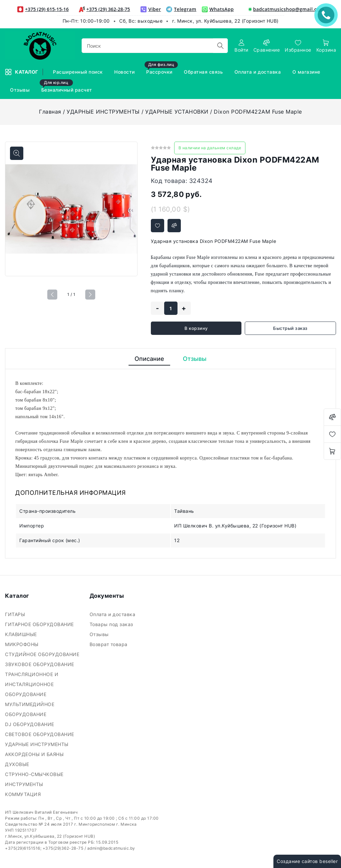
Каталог (22, 72)
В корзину (196, 328)
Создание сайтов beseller (307, 861)
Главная (50, 112)
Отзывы (100, 634)
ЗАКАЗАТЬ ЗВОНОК (328, 15)
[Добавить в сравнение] (174, 226)
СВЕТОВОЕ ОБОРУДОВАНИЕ (40, 734)
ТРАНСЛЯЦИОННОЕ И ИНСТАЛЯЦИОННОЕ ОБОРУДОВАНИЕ (32, 684)
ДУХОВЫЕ (18, 764)
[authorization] (241, 46)
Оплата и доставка (113, 614)
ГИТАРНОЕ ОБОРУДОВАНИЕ (40, 624)
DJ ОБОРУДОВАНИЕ (30, 724)
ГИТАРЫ (16, 614)
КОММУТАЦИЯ (24, 794)
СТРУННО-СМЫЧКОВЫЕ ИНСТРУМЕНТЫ (34, 779)
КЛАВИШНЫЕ (22, 634)
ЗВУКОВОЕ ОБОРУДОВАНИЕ (40, 664)
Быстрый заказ (290, 328)
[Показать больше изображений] (17, 153)
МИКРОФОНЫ (22, 644)
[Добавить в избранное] (158, 226)
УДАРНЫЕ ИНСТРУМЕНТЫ (103, 112)
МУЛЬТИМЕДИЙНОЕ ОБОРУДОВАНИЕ (30, 709)
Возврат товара (109, 644)
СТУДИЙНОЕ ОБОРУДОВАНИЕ (43, 654)
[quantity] (171, 308)
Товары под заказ (112, 624)
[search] (220, 46)
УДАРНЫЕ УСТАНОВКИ (177, 112)
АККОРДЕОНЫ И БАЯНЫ (35, 754)
